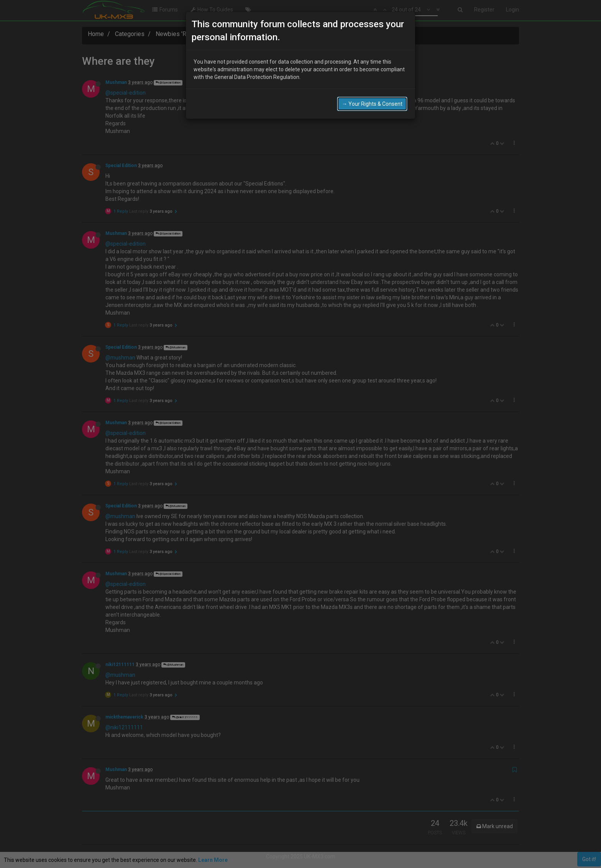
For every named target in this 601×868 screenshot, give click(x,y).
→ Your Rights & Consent (372, 104)
